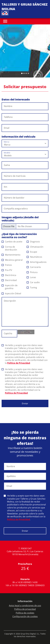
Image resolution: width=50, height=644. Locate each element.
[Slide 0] (22, 73)
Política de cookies (25, 613)
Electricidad (9, 280)
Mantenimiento (11, 255)
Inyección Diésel (11, 293)
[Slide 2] (26, 73)
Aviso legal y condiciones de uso (25, 606)
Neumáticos (34, 257)
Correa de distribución (9, 248)
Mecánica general (12, 260)
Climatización (35, 247)
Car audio (33, 282)
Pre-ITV (7, 270)
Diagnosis (33, 242)
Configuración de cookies (25, 616)
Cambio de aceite (12, 242)
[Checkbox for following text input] (25, 226)
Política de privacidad (25, 609)
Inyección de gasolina (10, 287)
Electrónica (9, 275)
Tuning (32, 288)
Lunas (31, 277)
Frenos (7, 265)
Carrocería (34, 267)
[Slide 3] (28, 73)
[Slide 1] (24, 73)
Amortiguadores (37, 262)
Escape (32, 252)
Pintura (32, 272)
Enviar (25, 403)
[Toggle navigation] (5, 21)
